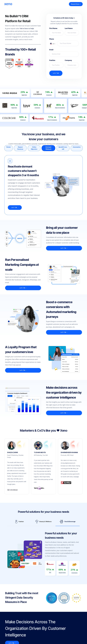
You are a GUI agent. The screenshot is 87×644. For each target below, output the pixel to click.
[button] (53, 44)
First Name (53, 28)
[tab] (9, 148)
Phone (52, 39)
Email (51, 50)
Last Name (69, 28)
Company (68, 60)
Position (52, 60)
